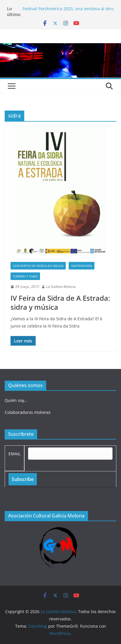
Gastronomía (82, 266)
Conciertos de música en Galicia (38, 266)
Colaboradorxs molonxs (28, 412)
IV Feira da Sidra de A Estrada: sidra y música (60, 302)
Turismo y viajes (25, 276)
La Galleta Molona (61, 287)
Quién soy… (16, 400)
